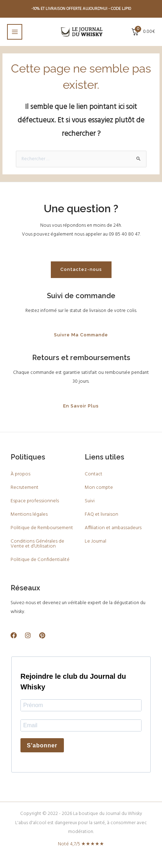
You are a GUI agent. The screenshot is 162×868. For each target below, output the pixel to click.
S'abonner (42, 745)
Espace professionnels (35, 501)
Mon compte (99, 488)
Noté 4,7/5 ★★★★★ (81, 844)
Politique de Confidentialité (40, 560)
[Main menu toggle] (15, 32)
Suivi (90, 501)
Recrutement (25, 488)
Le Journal (95, 541)
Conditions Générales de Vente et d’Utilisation (37, 544)
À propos (20, 474)
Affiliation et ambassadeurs (113, 528)
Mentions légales (29, 514)
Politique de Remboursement (42, 528)
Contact (94, 474)
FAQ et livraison (101, 514)
